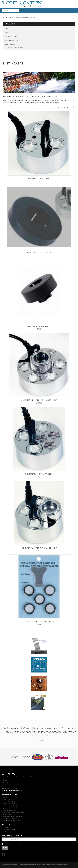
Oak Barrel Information (10, 809)
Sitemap (66, 865)
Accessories (25, 17)
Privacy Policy (7, 799)
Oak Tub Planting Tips (10, 811)
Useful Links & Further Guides (12, 820)
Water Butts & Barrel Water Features (14, 813)
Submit (21, 10)
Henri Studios (7, 814)
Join (5, 848)
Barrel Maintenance (9, 829)
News (5, 831)
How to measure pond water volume (14, 805)
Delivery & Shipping (9, 801)
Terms (5, 797)
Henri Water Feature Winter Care (13, 816)
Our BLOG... (7, 827)
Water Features (14, 17)
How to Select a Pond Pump (12, 807)
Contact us (8, 774)
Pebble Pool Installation (10, 818)
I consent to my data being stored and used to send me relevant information (27, 844)
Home (5, 17)
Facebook (4, 854)
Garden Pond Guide (9, 803)
